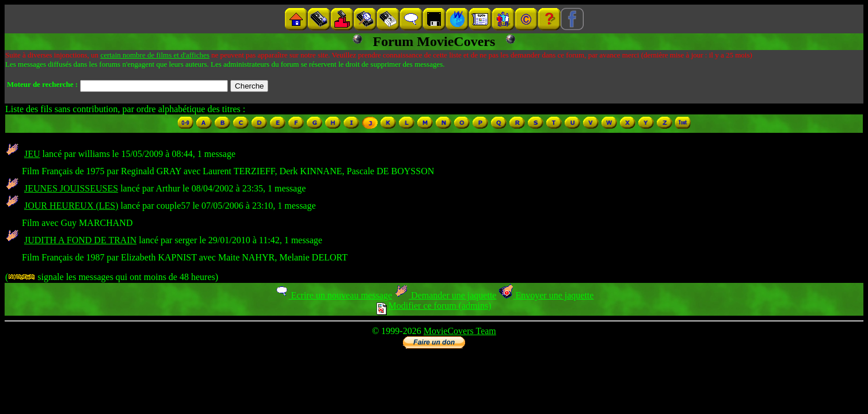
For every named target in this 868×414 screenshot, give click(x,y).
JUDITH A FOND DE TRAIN (80, 240)
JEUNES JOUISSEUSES (71, 188)
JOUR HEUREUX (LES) (71, 206)
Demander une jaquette (445, 295)
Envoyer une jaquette (546, 295)
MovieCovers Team (460, 331)
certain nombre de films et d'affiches (155, 55)
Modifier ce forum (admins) (434, 306)
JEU (32, 154)
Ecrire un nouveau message (333, 295)
